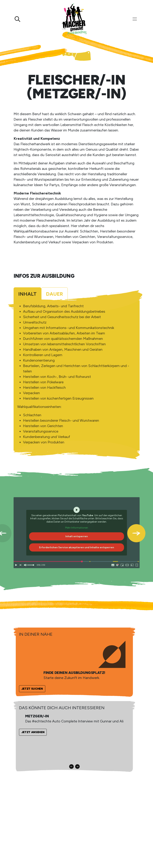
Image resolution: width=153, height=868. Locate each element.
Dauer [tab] (55, 294)
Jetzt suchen (32, 689)
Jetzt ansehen (33, 732)
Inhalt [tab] (27, 294)
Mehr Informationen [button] (77, 528)
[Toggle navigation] (135, 19)
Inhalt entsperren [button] (77, 536)
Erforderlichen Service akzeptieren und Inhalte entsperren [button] (77, 547)
